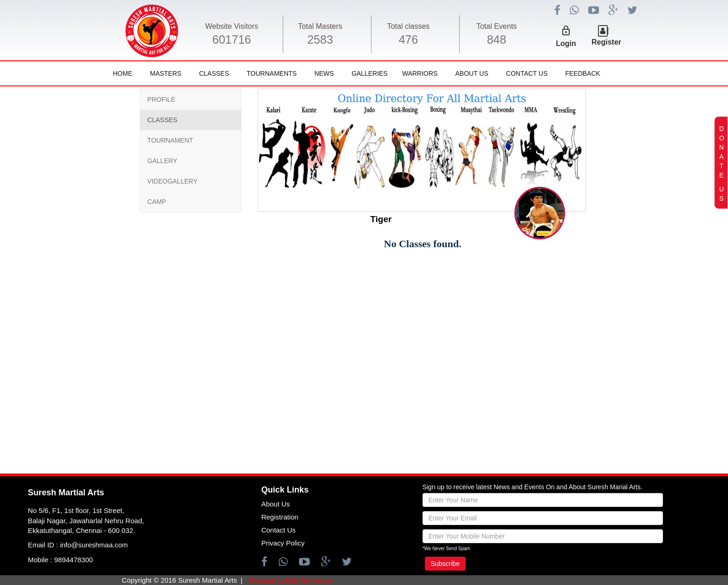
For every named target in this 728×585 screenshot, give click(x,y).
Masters (166, 73)
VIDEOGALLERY (172, 181)
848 (497, 39)
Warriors (420, 73)
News (324, 73)
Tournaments (272, 73)
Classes (214, 73)
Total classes (409, 26)
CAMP (156, 202)
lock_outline (566, 31)
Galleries (370, 73)
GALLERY (162, 161)
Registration (280, 517)
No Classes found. (423, 244)
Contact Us (527, 73)
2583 (320, 39)
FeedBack (582, 73)
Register (606, 42)
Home (123, 73)
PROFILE (161, 99)
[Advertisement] (66, 350)
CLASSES (162, 120)
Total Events (497, 26)
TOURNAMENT (170, 140)
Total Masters (320, 26)
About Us (471, 73)
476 (409, 39)
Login (566, 43)
